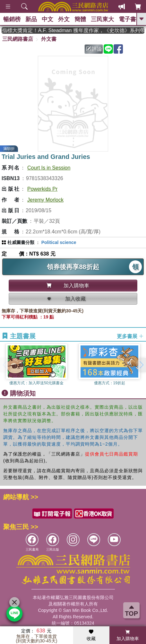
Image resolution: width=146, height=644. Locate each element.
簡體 (80, 19)
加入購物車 (128, 635)
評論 (94, 49)
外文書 (49, 39)
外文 (64, 19)
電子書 (127, 19)
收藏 (91, 635)
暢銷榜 (12, 19)
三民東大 (102, 19)
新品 (31, 19)
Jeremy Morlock (45, 200)
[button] (141, 365)
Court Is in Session (49, 168)
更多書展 (130, 336)
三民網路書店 (18, 39)
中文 (47, 19)
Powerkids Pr (42, 189)
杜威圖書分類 (21, 242)
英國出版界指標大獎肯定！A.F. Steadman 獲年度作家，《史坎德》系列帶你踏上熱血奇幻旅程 (73, 30)
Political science (59, 242)
